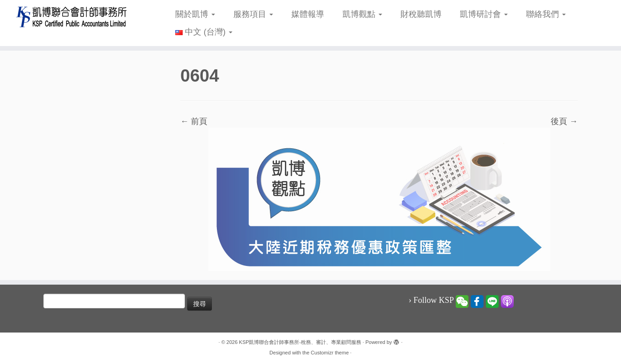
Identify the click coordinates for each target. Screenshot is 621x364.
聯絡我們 (546, 14)
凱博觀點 (362, 14)
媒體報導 (308, 14)
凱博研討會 (484, 14)
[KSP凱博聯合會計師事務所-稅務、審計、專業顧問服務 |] (72, 17)
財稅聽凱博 (421, 14)
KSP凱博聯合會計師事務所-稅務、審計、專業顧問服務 (300, 342)
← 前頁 (194, 121)
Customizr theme (330, 353)
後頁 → (564, 121)
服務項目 (253, 14)
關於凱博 (195, 14)
